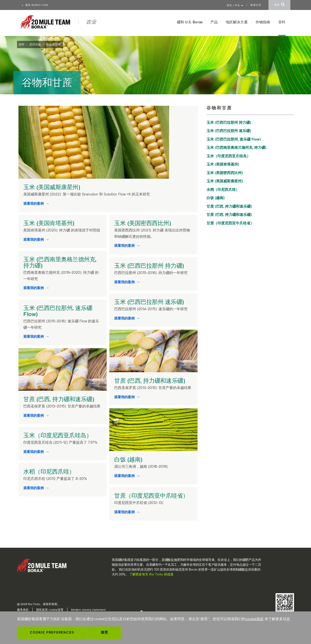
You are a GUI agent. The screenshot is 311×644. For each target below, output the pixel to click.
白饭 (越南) (129, 459)
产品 (214, 22)
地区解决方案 (237, 22)
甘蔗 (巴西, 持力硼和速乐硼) (150, 381)
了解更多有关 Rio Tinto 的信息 (151, 574)
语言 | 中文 (235, 5)
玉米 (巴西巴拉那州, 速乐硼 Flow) (58, 311)
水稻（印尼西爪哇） (50, 472)
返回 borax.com (35, 5)
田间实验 (35, 44)
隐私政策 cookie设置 (50, 610)
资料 (21, 44)
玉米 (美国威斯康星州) (52, 187)
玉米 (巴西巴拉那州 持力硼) (150, 266)
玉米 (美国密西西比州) (143, 223)
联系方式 (256, 5)
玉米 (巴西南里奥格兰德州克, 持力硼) (60, 262)
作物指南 (263, 22)
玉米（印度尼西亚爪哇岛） (58, 435)
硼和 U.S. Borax (190, 22)
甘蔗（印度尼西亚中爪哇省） (152, 496)
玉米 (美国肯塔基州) (50, 223)
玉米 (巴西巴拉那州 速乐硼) (150, 302)
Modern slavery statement (88, 610)
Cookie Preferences (52, 632)
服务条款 (23, 610)
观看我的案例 (34, 204)
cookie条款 (255, 619)
